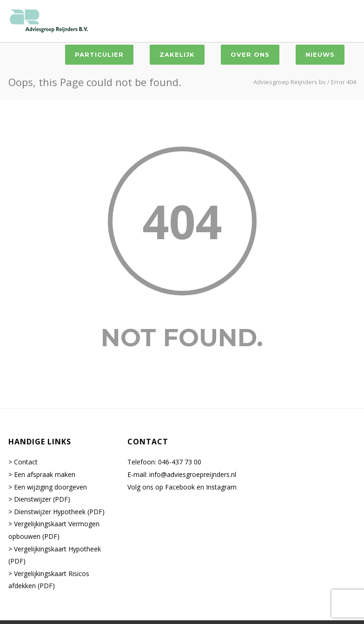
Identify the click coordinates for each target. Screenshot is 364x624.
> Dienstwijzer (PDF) (39, 499)
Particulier (99, 54)
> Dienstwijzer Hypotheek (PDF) (56, 512)
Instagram (221, 487)
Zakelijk (177, 54)
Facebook (180, 487)
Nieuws (320, 54)
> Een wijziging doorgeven (48, 487)
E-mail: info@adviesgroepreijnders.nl (182, 474)
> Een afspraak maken (42, 474)
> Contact (23, 462)
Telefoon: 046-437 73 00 (164, 462)
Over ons (250, 54)
